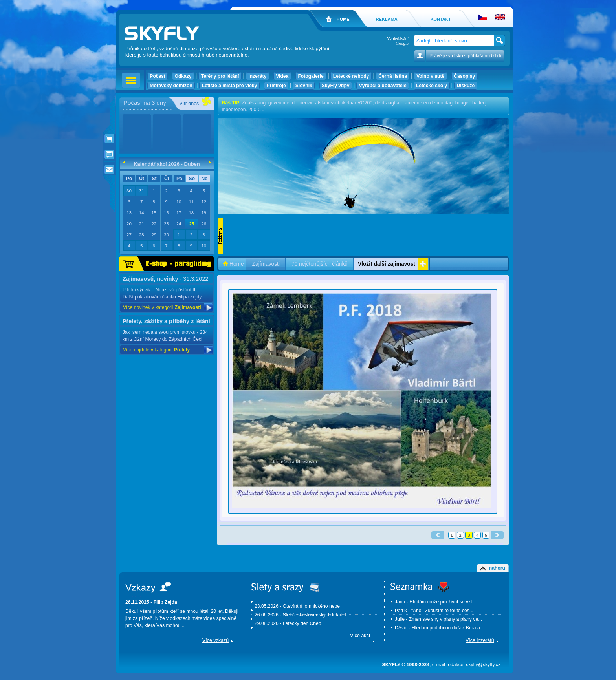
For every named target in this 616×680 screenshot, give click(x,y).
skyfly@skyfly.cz (483, 665)
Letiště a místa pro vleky (229, 86)
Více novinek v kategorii (162, 307)
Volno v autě (431, 76)
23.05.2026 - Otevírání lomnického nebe (297, 606)
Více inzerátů (480, 640)
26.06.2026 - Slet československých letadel (300, 615)
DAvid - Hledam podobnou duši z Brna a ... (440, 628)
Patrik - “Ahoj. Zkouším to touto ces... (434, 611)
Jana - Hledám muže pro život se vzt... (435, 602)
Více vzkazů (215, 640)
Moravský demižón (171, 86)
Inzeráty (258, 76)
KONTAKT (441, 19)
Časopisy (465, 76)
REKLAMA (386, 19)
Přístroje (276, 86)
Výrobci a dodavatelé (383, 86)
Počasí (158, 76)
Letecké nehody (351, 76)
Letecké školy (432, 86)
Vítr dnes (189, 104)
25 (192, 224)
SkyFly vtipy (336, 86)
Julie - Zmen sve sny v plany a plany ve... (438, 619)
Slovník (304, 86)
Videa (282, 76)
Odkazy (183, 76)
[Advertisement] (366, 236)
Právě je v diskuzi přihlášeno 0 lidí (465, 56)
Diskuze (466, 86)
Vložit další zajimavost (387, 264)
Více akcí (360, 636)
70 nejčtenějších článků (320, 264)
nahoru (497, 568)
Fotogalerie (311, 76)
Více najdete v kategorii (156, 350)
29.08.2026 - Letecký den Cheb (288, 623)
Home (237, 264)
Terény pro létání (220, 76)
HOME (343, 19)
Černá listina (393, 76)
